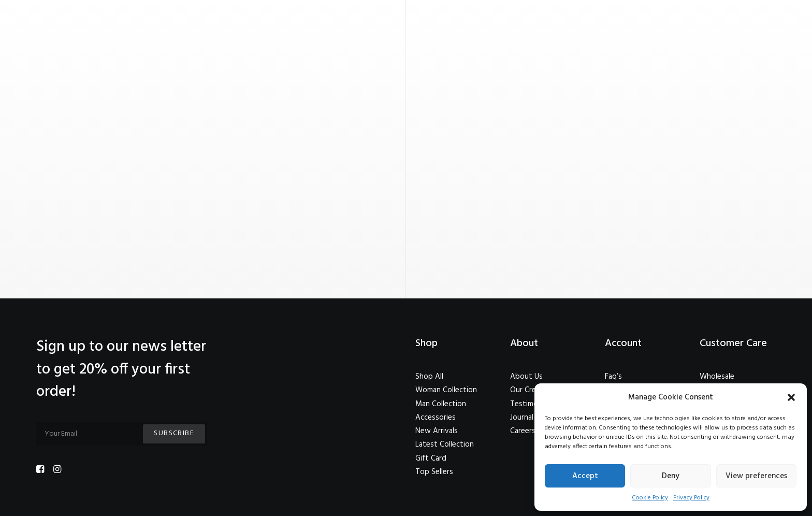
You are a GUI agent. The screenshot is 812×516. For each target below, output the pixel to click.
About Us (526, 377)
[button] (791, 397)
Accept (585, 476)
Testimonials (531, 404)
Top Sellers (434, 472)
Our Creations (534, 390)
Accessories (436, 418)
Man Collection (441, 404)
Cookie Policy (650, 498)
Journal (522, 418)
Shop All (429, 377)
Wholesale (717, 377)
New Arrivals (437, 431)
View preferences (756, 476)
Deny (671, 476)
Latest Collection (445, 445)
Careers (523, 431)
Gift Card (431, 458)
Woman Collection (446, 390)
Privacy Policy (691, 498)
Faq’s (613, 377)
